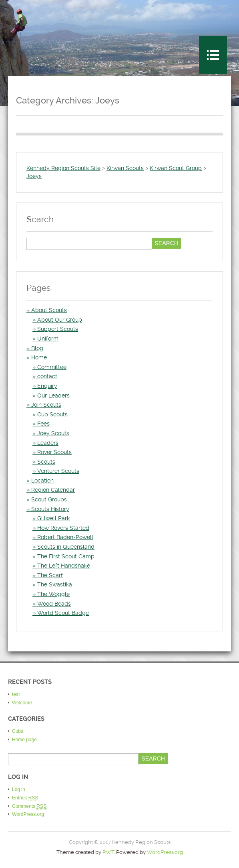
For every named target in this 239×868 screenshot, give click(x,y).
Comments (29, 806)
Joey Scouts (53, 433)
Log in (19, 789)
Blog (37, 348)
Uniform (48, 339)
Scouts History (50, 509)
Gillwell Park (53, 518)
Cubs (18, 731)
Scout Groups (49, 499)
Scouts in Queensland (66, 547)
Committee (52, 367)
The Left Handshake (64, 566)
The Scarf (50, 575)
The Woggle (53, 594)
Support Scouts (58, 329)
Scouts (46, 462)
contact (47, 376)
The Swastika (55, 584)
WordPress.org (28, 814)
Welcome (22, 703)
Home (39, 357)
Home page (24, 740)
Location (42, 481)
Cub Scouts (52, 414)
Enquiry (47, 386)
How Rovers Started (63, 528)
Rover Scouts (54, 452)
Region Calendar (53, 490)
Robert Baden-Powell (65, 537)
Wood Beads (54, 604)
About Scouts (49, 310)
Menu (213, 55)
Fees (43, 424)
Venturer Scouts (58, 471)
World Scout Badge (63, 613)
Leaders (48, 443)
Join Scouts (46, 405)
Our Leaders (53, 395)
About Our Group (60, 320)
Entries (25, 798)
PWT (108, 852)
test (16, 694)
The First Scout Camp (66, 556)
